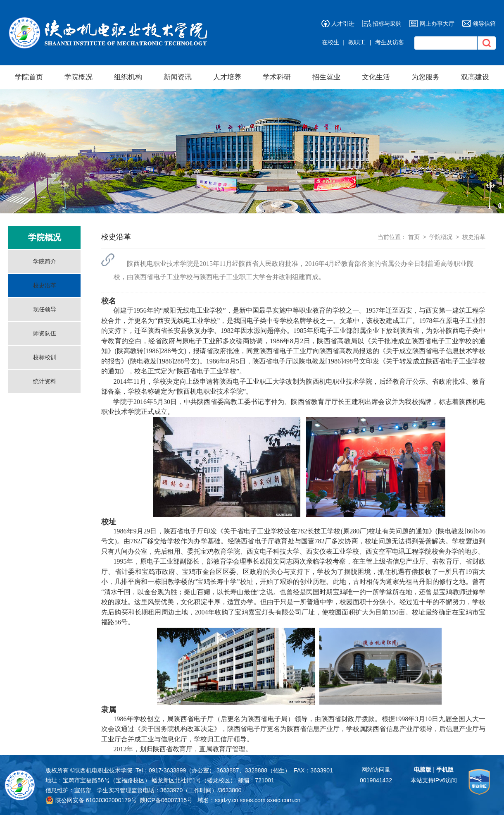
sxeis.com (252, 800)
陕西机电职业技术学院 (103, 770)
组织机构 (128, 77)
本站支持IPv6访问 (434, 780)
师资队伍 (45, 333)
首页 (414, 237)
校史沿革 (45, 285)
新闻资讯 (178, 77)
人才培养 (227, 77)
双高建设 (475, 77)
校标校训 (45, 357)
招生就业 (326, 77)
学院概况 (78, 77)
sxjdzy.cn (227, 800)
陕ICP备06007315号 (166, 800)
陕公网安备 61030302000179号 (91, 800)
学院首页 (29, 77)
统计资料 (45, 381)
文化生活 (376, 77)
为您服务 (426, 77)
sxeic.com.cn (284, 800)
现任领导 (45, 309)
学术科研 (277, 77)
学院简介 (45, 261)
